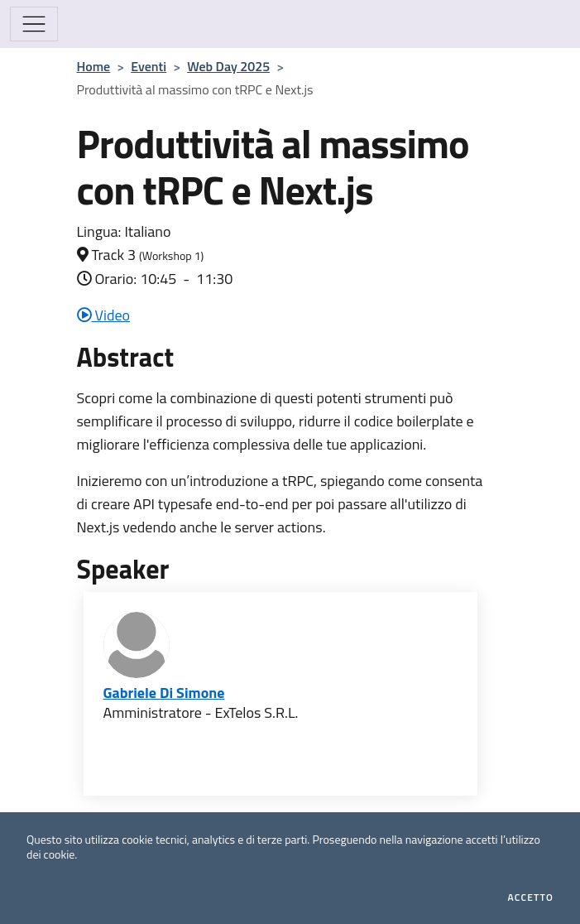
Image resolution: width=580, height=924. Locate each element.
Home (94, 66)
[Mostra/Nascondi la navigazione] (34, 24)
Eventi (149, 66)
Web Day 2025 (228, 66)
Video (104, 315)
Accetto (531, 898)
